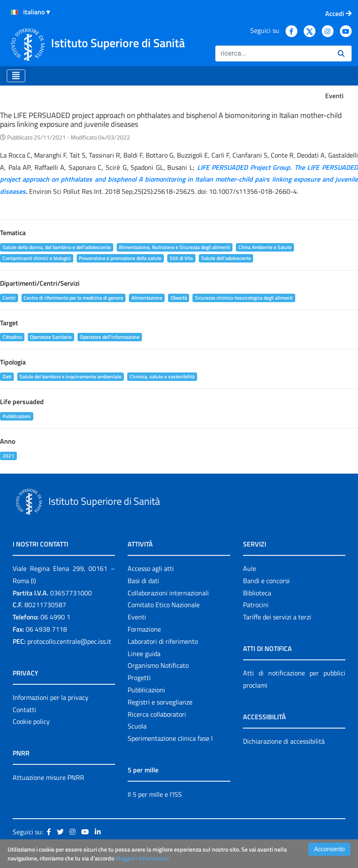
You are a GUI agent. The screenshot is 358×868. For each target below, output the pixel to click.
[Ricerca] (273, 54)
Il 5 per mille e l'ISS (155, 794)
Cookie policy (31, 721)
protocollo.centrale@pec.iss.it (69, 641)
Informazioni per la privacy (51, 697)
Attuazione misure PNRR (48, 777)
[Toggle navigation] (16, 76)
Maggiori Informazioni (142, 858)
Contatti (24, 710)
